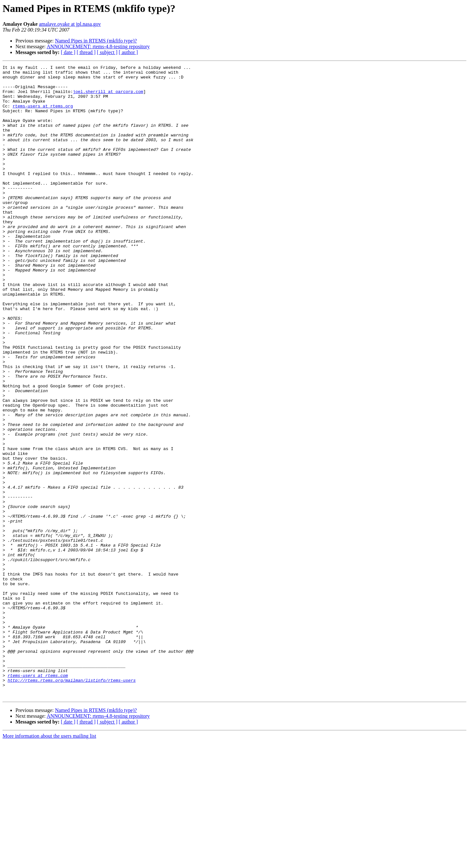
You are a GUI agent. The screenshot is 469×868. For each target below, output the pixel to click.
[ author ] (128, 52)
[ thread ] (86, 52)
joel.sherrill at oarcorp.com (108, 97)
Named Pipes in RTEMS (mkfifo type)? (96, 41)
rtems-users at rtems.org (43, 115)
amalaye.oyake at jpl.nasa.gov (70, 24)
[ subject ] (107, 52)
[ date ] (68, 52)
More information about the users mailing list (49, 862)
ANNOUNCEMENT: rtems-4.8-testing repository (98, 46)
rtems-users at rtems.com (38, 798)
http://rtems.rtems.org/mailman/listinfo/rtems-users (72, 804)
